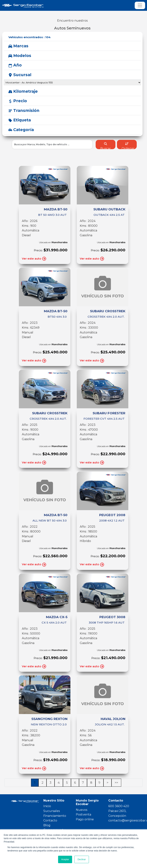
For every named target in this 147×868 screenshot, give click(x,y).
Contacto (50, 820)
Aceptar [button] (65, 859)
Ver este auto (34, 259)
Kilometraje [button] (23, 91)
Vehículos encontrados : (30, 37)
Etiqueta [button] (20, 120)
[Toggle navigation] (140, 5)
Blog (47, 825)
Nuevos (82, 810)
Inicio (47, 806)
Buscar (106, 146)
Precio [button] (18, 101)
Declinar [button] (82, 859)
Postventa (83, 814)
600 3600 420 (119, 806)
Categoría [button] (21, 130)
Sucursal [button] (20, 75)
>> (116, 783)
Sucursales (52, 811)
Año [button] (15, 65)
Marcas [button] (18, 46)
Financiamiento (55, 816)
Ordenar (128, 146)
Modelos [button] (20, 56)
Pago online (85, 819)
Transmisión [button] (24, 111)
